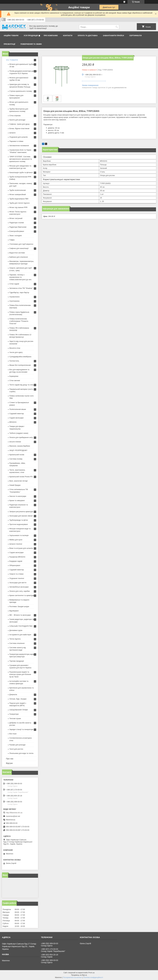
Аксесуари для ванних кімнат (21, 516)
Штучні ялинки (15, 442)
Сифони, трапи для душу (19, 124)
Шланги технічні (16, 544)
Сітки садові (14, 284)
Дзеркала (13, 694)
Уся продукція (31, 36)
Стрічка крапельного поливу (21, 91)
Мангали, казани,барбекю (20, 446)
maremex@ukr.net (13, 816)
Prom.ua (91, 973)
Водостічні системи (17, 253)
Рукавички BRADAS (17, 557)
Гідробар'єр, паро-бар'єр (19, 292)
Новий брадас (15, 485)
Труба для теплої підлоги (19, 203)
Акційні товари (11, 36)
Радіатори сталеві (17, 223)
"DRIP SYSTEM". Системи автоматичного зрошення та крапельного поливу (21, 159)
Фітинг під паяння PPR (18, 207)
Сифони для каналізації (19, 248)
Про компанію (51, 36)
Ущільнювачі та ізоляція (19, 535)
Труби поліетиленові (18, 190)
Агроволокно (14, 297)
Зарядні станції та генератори (21, 729)
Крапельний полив (17, 455)
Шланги (12, 133)
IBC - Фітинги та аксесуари (20, 615)
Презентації (9, 44)
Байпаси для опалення (19, 257)
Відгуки (9, 763)
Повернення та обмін (31, 44)
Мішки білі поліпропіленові (20, 365)
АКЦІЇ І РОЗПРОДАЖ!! (18, 450)
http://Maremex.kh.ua (14, 813)
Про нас (10, 759)
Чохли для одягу (16, 352)
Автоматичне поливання (19, 146)
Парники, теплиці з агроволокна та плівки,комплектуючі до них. (21, 277)
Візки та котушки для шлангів (21, 548)
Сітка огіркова (15, 116)
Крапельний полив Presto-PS (21, 477)
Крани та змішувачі (17, 500)
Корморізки (14, 376)
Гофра (12, 240)
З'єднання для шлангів (18, 137)
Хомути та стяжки (16, 574)
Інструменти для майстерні (20, 635)
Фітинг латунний (16, 218)
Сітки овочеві (15, 380)
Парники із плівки (16, 141)
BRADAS (13, 422)
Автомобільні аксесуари (19, 587)
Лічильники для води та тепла (21, 753)
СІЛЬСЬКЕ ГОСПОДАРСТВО (21, 626)
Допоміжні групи (16, 630)
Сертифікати (136, 36)
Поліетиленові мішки (18, 409)
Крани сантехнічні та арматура (22, 595)
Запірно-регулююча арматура (21, 512)
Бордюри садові (16, 561)
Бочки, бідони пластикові (19, 128)
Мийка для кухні (16, 540)
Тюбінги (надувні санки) (19, 433)
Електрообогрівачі (17, 231)
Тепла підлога (15, 639)
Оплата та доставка (88, 36)
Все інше (13, 734)
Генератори (14, 714)
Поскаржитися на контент (72, 977)
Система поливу (16, 459)
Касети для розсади (17, 120)
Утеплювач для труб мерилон (21, 244)
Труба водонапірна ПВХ (19, 199)
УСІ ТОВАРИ (12, 60)
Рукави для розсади (17, 745)
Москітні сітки (15, 348)
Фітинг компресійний (18, 194)
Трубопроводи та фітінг (19, 520)
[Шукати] (117, 27)
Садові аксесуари (16, 418)
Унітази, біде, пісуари (18, 699)
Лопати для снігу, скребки (20, 591)
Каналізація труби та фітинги (21, 172)
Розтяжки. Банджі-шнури (19, 606)
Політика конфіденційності (93, 977)
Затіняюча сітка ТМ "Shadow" (21, 288)
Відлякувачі (14, 611)
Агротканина (14, 301)
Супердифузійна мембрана (20, 357)
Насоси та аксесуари (18, 496)
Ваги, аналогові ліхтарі (18, 481)
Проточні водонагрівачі (19, 524)
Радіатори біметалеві (18, 227)
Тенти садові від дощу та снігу (21, 385)
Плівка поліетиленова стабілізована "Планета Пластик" (19, 321)
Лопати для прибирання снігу (21, 437)
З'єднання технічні (17, 578)
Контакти (68, 36)
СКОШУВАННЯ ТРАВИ (19, 710)
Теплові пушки (15, 718)
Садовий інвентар (17, 414)
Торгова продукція (17, 661)
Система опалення (17, 643)
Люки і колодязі (15, 236)
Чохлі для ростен (16, 749)
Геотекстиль (14, 361)
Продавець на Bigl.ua (79, 975)
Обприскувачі (15, 565)
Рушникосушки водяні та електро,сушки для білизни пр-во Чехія (20, 674)
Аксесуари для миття (18, 583)
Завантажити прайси (113, 36)
